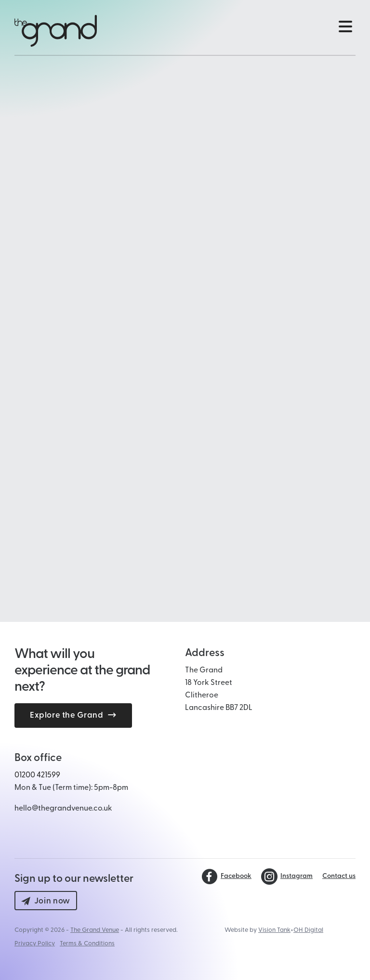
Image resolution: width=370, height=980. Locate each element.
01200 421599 (37, 775)
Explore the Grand (73, 716)
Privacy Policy (35, 944)
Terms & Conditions (87, 944)
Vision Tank (274, 930)
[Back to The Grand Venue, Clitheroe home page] (56, 31)
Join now (46, 901)
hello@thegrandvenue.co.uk (63, 809)
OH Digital (308, 930)
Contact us (339, 877)
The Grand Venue (95, 930)
